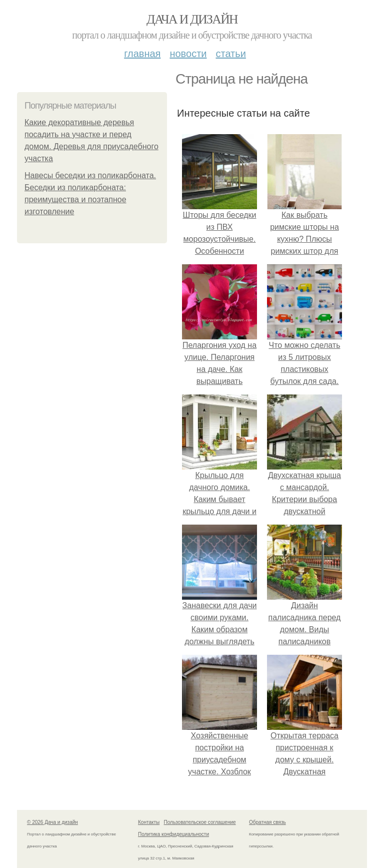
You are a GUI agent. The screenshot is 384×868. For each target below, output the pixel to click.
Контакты (149, 822)
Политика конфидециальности (173, 834)
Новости (188, 54)
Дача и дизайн (192, 19)
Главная (142, 54)
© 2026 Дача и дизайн (52, 822)
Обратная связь (267, 822)
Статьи (230, 54)
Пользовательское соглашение (200, 822)
